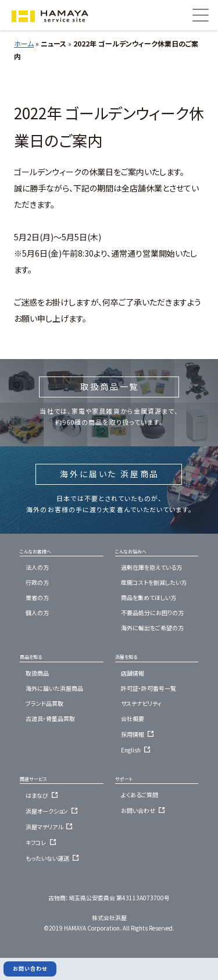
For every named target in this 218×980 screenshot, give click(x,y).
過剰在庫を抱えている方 (151, 567)
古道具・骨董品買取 (50, 718)
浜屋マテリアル (51, 827)
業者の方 (37, 597)
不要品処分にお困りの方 (152, 612)
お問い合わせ (144, 810)
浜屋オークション (53, 811)
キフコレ (42, 842)
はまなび (43, 795)
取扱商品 (37, 673)
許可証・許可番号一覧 (149, 688)
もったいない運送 (54, 858)
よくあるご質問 (140, 795)
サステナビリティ (141, 703)
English (137, 750)
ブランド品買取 (44, 703)
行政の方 (37, 582)
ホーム (24, 43)
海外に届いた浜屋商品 (54, 688)
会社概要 (133, 718)
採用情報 (139, 734)
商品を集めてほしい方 (149, 597)
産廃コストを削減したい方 (154, 582)
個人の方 (37, 612)
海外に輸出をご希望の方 (152, 628)
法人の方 (37, 567)
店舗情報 (133, 673)
